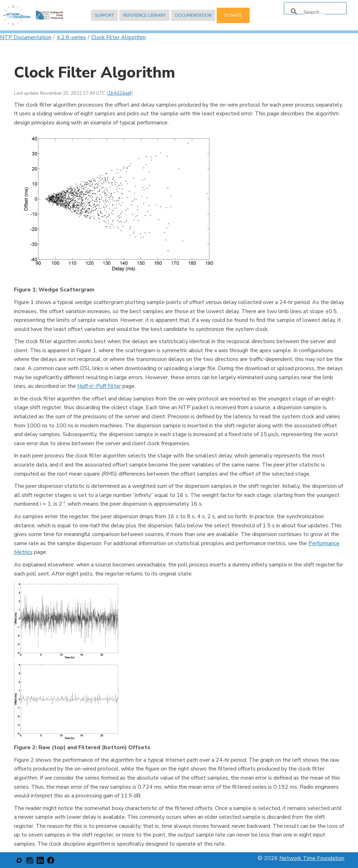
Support (104, 15)
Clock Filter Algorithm (119, 37)
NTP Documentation (26, 37)
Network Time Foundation (312, 858)
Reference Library (144, 15)
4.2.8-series (71, 37)
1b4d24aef (120, 93)
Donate (233, 15)
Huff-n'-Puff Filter (99, 386)
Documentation (193, 15)
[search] (314, 12)
